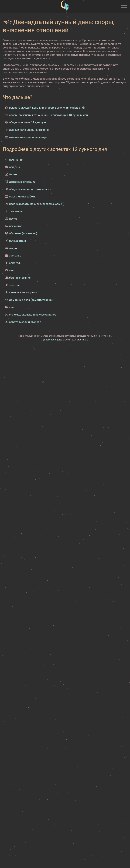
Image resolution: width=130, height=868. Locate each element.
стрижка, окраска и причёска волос (33, 315)
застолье (15, 256)
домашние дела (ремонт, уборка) (31, 300)
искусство (16, 226)
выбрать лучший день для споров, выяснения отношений (47, 108)
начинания (16, 160)
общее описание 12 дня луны (28, 122)
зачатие (14, 285)
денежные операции (22, 182)
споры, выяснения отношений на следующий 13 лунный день (49, 115)
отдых (13, 248)
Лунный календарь (52, 340)
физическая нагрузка (23, 292)
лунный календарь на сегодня (29, 130)
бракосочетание (20, 278)
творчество (17, 211)
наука (13, 219)
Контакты (83, 340)
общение (15, 167)
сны (12, 307)
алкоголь (15, 263)
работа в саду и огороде (25, 322)
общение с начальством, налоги (30, 189)
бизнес (14, 174)
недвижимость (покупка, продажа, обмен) (37, 204)
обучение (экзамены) (23, 233)
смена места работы (23, 196)
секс (12, 270)
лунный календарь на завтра (28, 137)
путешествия (18, 241)
